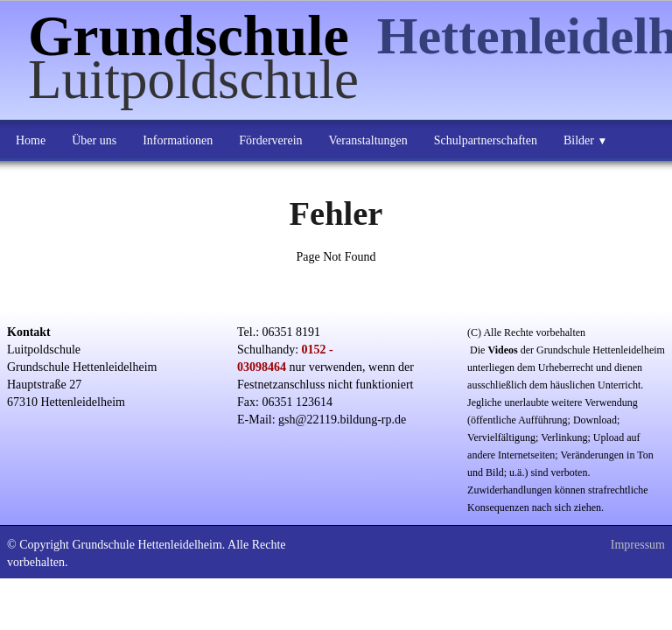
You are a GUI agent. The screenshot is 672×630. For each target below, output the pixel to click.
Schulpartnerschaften (486, 140)
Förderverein (270, 140)
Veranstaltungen (368, 140)
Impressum (638, 545)
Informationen (178, 140)
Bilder (585, 140)
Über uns (94, 140)
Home (31, 140)
